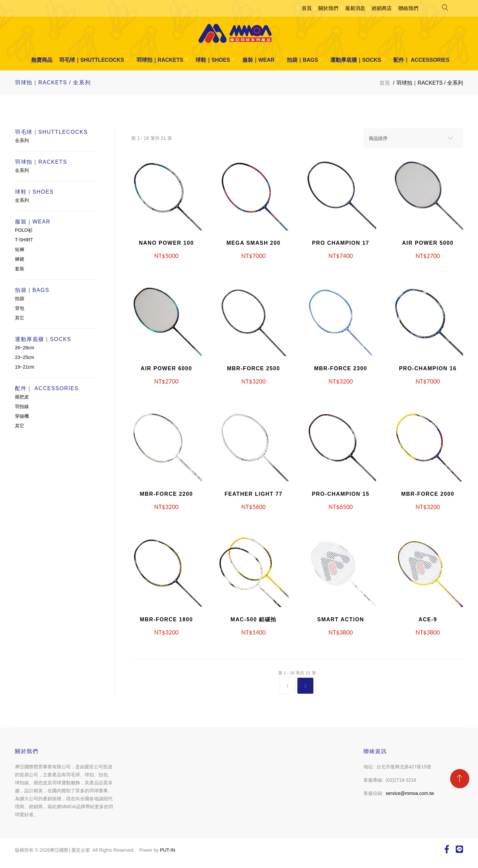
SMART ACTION (341, 619)
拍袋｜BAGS (302, 60)
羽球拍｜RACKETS (160, 60)
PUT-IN (168, 850)
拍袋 (20, 299)
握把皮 (22, 397)
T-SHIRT (24, 240)
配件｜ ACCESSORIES (421, 60)
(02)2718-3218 (401, 780)
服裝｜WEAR (258, 60)
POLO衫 (24, 230)
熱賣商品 (42, 60)
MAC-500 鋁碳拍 (253, 619)
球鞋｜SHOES (213, 60)
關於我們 (328, 8)
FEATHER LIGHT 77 (253, 494)
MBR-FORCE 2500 (254, 368)
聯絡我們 (408, 8)
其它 (20, 318)
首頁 (307, 8)
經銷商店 (382, 8)
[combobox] (413, 138)
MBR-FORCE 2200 (166, 494)
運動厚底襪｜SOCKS (356, 60)
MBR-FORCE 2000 (428, 494)
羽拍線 (22, 406)
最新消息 (355, 8)
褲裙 (20, 259)
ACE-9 (428, 619)
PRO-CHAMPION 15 (341, 494)
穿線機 (22, 416)
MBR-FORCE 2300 (341, 368)
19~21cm (25, 367)
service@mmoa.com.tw (410, 793)
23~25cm (25, 357)
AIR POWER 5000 (428, 243)
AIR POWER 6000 (166, 368)
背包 (20, 308)
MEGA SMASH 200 (253, 243)
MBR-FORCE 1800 (166, 619)
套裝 (20, 269)
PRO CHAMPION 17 (341, 243)
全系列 (22, 140)
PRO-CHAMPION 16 (428, 368)
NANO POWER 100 (166, 243)
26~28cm (25, 348)
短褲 (20, 249)
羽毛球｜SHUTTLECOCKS (92, 60)
